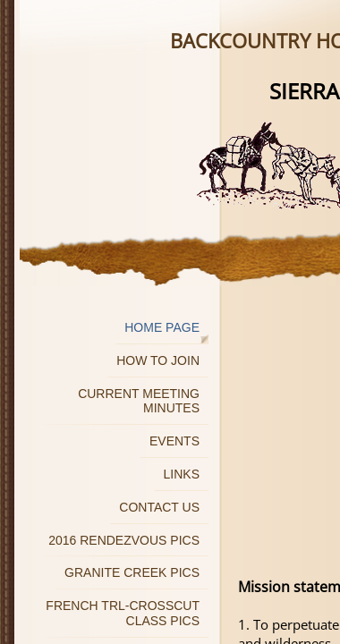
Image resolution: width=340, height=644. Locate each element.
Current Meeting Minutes (139, 401)
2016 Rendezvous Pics (124, 540)
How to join (158, 360)
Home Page (162, 327)
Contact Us (159, 507)
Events (174, 441)
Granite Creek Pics (132, 572)
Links (182, 474)
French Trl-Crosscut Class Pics (123, 613)
